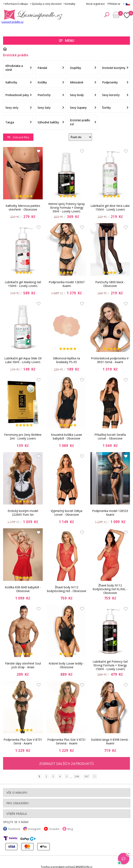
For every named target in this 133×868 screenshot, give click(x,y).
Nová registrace (95, 4)
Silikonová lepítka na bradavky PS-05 (66, 360)
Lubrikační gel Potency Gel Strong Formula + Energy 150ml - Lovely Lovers (110, 665)
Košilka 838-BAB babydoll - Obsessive (23, 589)
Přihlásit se (114, 4)
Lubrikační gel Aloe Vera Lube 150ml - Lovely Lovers (110, 208)
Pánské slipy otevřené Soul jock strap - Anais (23, 665)
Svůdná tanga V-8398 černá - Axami (110, 741)
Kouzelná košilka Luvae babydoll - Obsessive (66, 436)
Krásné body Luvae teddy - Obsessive (66, 665)
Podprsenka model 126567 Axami (67, 284)
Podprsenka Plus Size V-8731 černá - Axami (23, 741)
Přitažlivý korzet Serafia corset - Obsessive (110, 436)
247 (87, 776)
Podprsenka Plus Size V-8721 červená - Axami (66, 741)
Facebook (14, 829)
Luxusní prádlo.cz (13, 22)
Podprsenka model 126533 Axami (110, 513)
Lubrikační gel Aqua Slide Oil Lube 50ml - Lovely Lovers (23, 360)
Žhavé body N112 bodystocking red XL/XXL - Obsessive (110, 589)
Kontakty (70, 4)
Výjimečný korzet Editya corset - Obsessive (66, 513)
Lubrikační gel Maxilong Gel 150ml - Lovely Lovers (23, 284)
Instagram (35, 829)
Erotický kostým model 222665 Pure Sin (23, 513)
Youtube (54, 829)
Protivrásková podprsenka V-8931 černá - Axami (110, 360)
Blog (70, 829)
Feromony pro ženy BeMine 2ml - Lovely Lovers (23, 436)
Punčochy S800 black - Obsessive (110, 284)
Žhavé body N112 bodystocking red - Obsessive (67, 589)
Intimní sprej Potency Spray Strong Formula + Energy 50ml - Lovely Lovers (66, 208)
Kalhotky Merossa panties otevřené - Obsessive (23, 208)
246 (77, 776)
